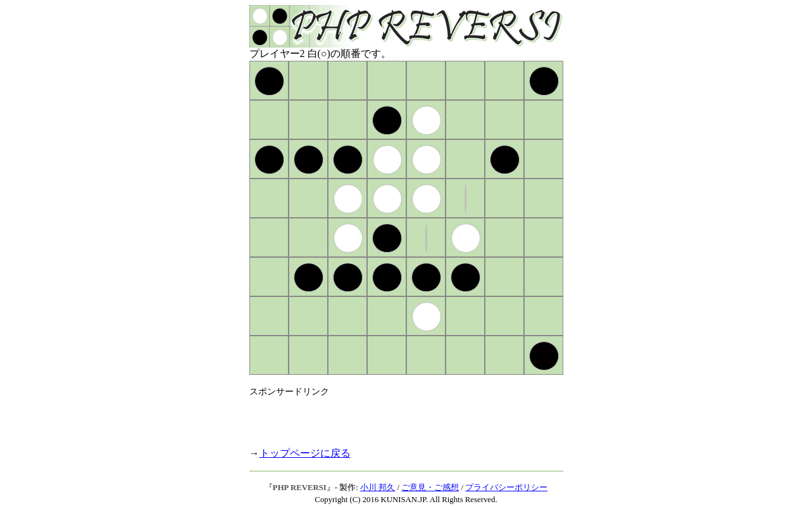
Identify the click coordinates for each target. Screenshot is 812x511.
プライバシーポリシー (506, 488)
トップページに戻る (305, 453)
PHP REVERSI (300, 488)
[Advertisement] (397, 417)
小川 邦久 (378, 488)
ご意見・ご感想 (430, 488)
